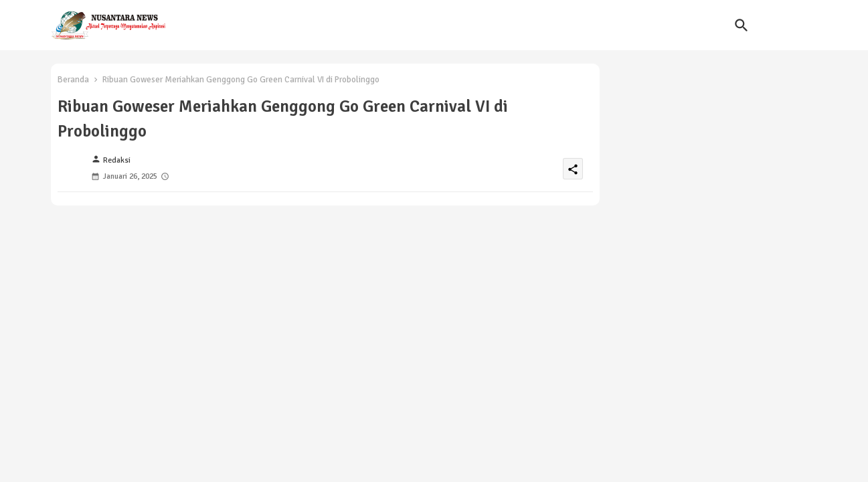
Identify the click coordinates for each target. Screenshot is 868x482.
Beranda (73, 80)
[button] (742, 25)
